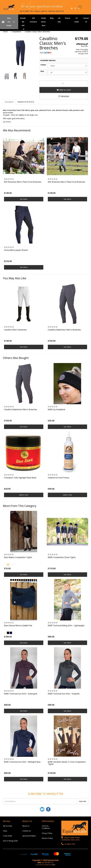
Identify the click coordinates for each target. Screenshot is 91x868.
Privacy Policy (47, 833)
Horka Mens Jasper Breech (16, 250)
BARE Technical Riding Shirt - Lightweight (66, 626)
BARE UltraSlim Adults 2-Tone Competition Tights (67, 763)
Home (5, 32)
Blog (52, 18)
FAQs (5, 831)
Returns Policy (47, 838)
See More (24, 199)
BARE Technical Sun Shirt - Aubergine (21, 694)
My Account (8, 826)
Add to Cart (64, 90)
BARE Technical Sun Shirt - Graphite (64, 694)
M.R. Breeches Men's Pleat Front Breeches (67, 182)
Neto (54, 865)
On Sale (59, 20)
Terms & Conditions (46, 827)
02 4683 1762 (68, 844)
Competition (16, 32)
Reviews (26, 102)
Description (9, 102)
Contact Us (27, 831)
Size (42, 71)
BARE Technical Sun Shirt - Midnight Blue (22, 762)
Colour (43, 65)
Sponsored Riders (29, 836)
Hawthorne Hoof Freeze (59, 478)
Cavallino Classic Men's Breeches (37, 32)
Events (68, 18)
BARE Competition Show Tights (62, 557)
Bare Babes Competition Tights (18, 557)
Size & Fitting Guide (10, 841)
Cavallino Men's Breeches (15, 330)
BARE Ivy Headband (56, 409)
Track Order (8, 836)
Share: (46, 53)
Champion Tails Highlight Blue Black (20, 478)
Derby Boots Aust (44, 22)
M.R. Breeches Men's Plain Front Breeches (23, 182)
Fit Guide (77, 20)
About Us (26, 826)
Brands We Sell (23, 22)
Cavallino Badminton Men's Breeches (64, 330)
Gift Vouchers (33, 20)
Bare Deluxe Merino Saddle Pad (18, 626)
